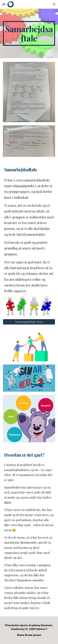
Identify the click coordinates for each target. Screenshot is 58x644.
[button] (4, 4)
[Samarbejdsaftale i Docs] (29, 322)
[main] (29, 33)
